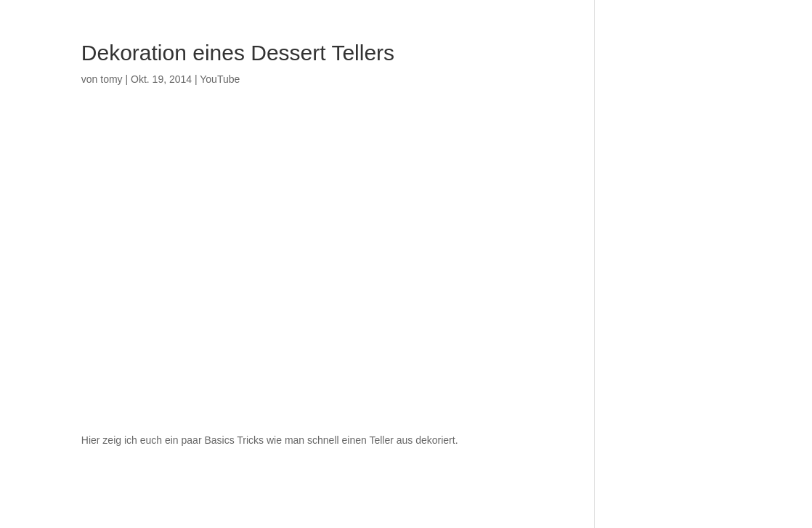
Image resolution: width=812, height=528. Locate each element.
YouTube (220, 79)
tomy (111, 79)
